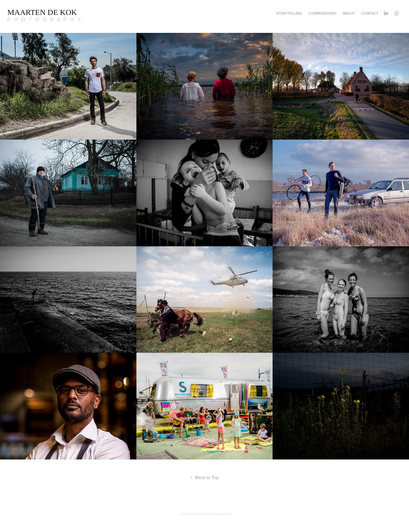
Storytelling (289, 13)
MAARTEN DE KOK (42, 12)
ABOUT (349, 13)
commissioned (322, 13)
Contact (370, 13)
